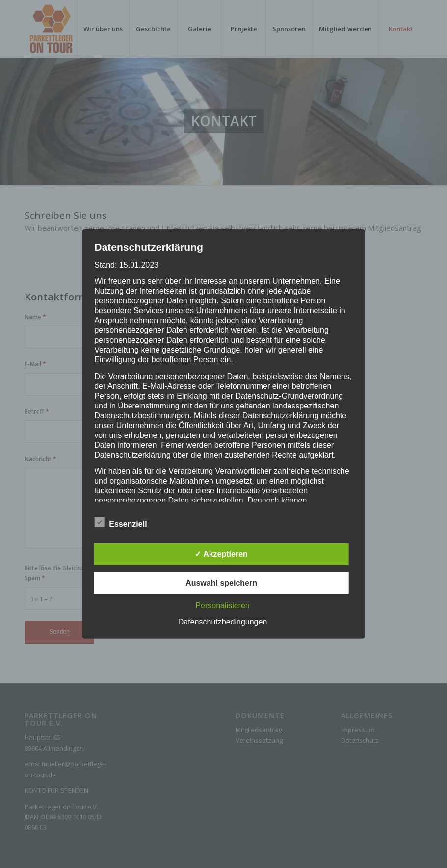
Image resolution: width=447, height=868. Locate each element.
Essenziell (120, 523)
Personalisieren (222, 606)
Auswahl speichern (221, 583)
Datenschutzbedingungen (223, 622)
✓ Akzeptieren (221, 554)
